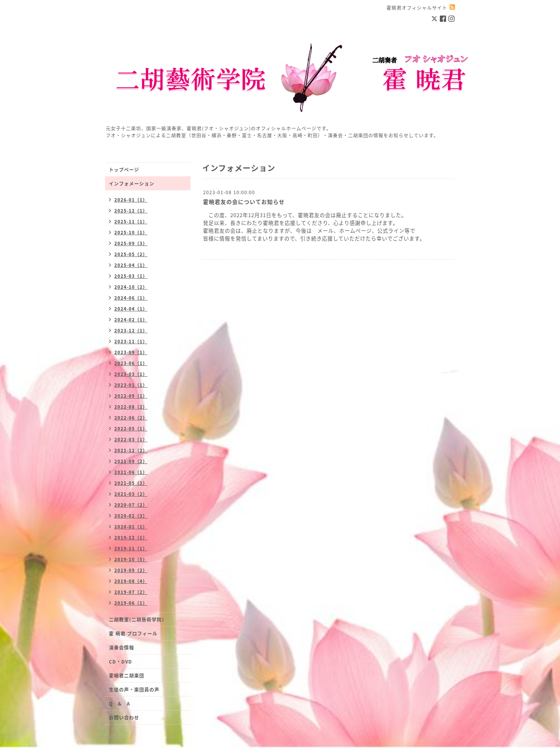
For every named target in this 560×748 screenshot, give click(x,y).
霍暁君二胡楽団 (127, 676)
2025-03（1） (131, 276)
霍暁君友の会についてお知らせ (244, 202)
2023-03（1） (131, 374)
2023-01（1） (131, 385)
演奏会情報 (122, 648)
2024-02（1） (131, 320)
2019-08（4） (131, 581)
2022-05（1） (131, 429)
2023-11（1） (131, 342)
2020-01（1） (131, 527)
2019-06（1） (131, 603)
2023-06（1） (131, 363)
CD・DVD (121, 662)
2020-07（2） (131, 505)
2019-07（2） (131, 592)
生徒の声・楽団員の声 (134, 690)
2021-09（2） (131, 461)
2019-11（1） (131, 549)
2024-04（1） (131, 309)
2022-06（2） (131, 418)
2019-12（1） (131, 538)
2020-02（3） (131, 516)
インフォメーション (132, 184)
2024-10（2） (131, 287)
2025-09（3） (131, 243)
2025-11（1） (131, 222)
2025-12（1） (131, 211)
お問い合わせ (124, 718)
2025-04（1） (131, 265)
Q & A (120, 704)
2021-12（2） (131, 450)
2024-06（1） (131, 298)
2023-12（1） (131, 331)
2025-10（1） (131, 233)
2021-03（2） (131, 494)
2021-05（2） (131, 483)
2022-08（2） (131, 407)
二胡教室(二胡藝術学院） (138, 620)
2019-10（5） (131, 559)
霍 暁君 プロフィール (133, 634)
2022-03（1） (131, 440)
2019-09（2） (131, 570)
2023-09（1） (131, 352)
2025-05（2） (131, 254)
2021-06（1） (131, 472)
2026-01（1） (131, 200)
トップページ (124, 170)
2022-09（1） (131, 396)
